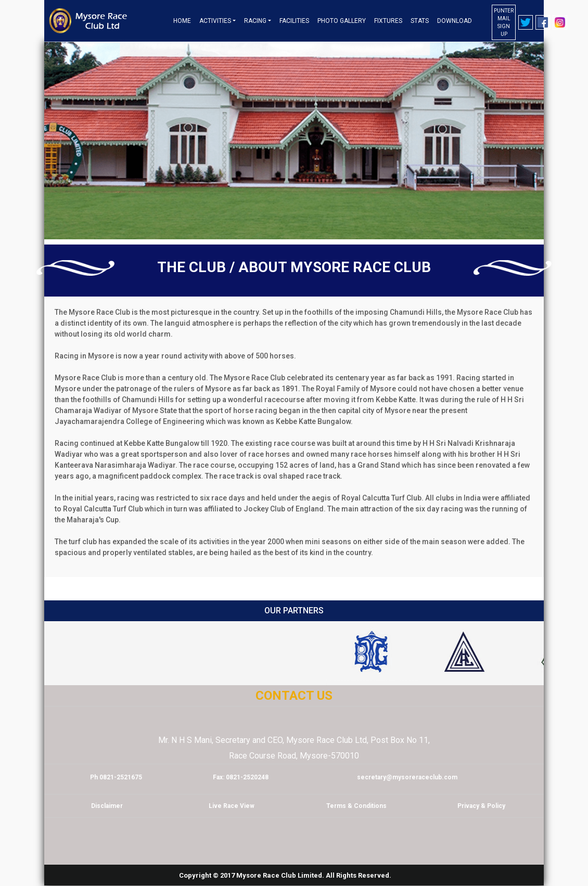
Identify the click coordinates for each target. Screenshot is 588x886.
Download (455, 21)
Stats (420, 21)
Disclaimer (107, 806)
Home (182, 21)
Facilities (294, 21)
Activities (215, 21)
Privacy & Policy (481, 806)
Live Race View (232, 806)
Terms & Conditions (356, 806)
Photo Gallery (342, 21)
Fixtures (388, 21)
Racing (255, 21)
